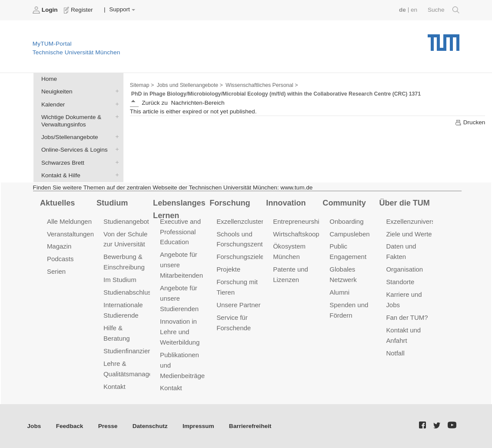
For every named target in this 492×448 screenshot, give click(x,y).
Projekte (228, 269)
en (414, 10)
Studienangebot (126, 221)
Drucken (470, 123)
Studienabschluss (129, 292)
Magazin (59, 246)
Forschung (230, 203)
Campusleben (349, 234)
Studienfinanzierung (132, 351)
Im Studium (120, 280)
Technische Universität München (444, 39)
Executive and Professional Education (180, 232)
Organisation (404, 269)
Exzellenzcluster (240, 221)
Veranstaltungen (70, 234)
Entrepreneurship (298, 221)
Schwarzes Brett (115, 162)
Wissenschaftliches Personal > (262, 85)
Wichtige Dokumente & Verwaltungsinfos (115, 116)
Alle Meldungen (69, 221)
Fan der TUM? (407, 317)
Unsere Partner (238, 305)
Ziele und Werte (409, 234)
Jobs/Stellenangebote (115, 137)
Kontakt (115, 387)
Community (344, 203)
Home (49, 79)
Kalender (115, 104)
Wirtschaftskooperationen (310, 234)
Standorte (400, 282)
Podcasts (60, 259)
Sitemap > (142, 85)
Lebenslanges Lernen (179, 209)
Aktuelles (57, 203)
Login (46, 10)
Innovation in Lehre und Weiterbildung (180, 332)
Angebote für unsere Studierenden (179, 298)
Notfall (395, 353)
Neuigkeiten (115, 91)
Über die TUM (404, 203)
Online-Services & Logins (115, 149)
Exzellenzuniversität (415, 221)
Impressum (198, 426)
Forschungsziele (240, 257)
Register (79, 10)
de (402, 10)
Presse (108, 426)
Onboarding (346, 221)
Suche (444, 10)
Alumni (339, 292)
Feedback (70, 426)
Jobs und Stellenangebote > (190, 85)
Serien (56, 271)
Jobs (34, 426)
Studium (112, 203)
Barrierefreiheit (250, 426)
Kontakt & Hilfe (115, 175)
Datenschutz (150, 426)
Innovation (286, 203)
